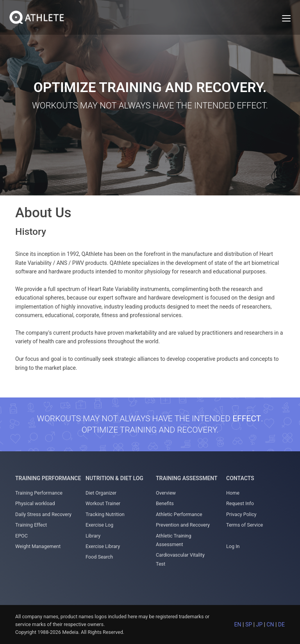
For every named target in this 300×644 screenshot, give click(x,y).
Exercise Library (103, 546)
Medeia (70, 632)
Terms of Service (245, 525)
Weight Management (38, 546)
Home (233, 493)
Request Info (240, 503)
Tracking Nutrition (105, 514)
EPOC (21, 536)
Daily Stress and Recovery (43, 514)
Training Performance (39, 493)
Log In (233, 546)
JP (259, 624)
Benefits (165, 503)
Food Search (99, 557)
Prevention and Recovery (183, 525)
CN (270, 624)
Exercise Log (99, 525)
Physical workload (35, 503)
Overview (166, 493)
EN (238, 624)
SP (249, 624)
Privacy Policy (241, 514)
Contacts (240, 478)
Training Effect (31, 525)
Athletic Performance (179, 514)
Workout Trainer (103, 503)
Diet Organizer (101, 493)
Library (93, 536)
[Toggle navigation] (286, 18)
